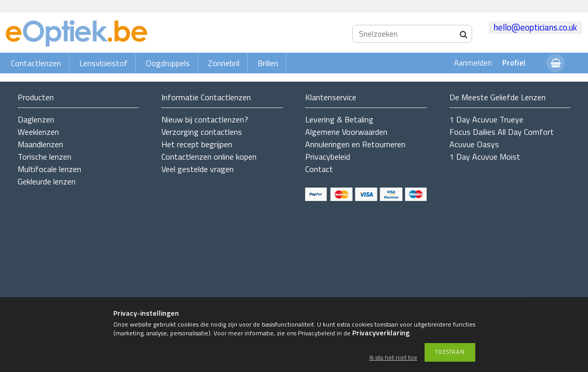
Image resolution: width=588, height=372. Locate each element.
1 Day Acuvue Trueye (486, 119)
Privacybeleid (328, 157)
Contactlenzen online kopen (209, 157)
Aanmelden (473, 63)
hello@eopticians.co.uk (536, 27)
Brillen (268, 63)
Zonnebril (224, 63)
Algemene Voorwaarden (346, 132)
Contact (319, 169)
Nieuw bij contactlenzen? (205, 119)
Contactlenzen (36, 63)
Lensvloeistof (103, 63)
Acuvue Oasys (474, 144)
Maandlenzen (40, 144)
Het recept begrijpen (197, 144)
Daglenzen (36, 119)
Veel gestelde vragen (198, 169)
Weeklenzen (38, 132)
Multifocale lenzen (49, 169)
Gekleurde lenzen (47, 181)
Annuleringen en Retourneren (355, 144)
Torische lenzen (44, 157)
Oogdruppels (168, 63)
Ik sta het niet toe (393, 358)
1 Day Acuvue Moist (485, 157)
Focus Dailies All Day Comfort (502, 132)
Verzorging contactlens (202, 132)
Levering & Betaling (339, 119)
